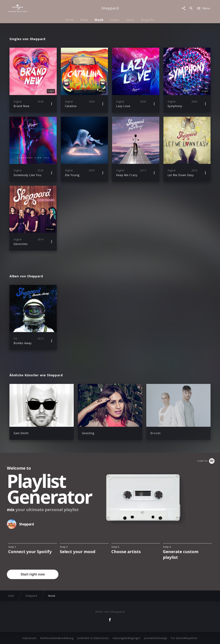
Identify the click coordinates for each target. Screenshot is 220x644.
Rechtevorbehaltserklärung (57, 638)
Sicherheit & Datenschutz (93, 638)
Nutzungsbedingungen (126, 638)
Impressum (29, 638)
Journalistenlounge (156, 638)
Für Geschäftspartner (184, 638)
